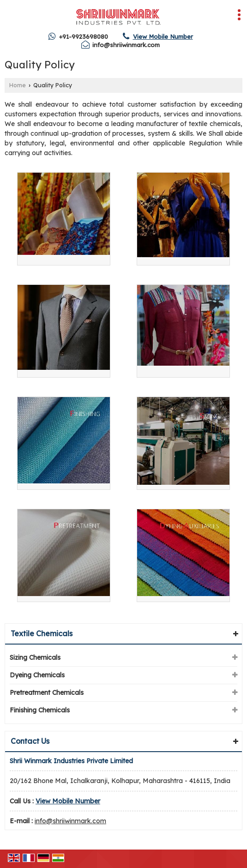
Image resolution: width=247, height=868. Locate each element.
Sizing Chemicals (35, 657)
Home (18, 85)
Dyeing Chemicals (37, 675)
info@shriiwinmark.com (126, 45)
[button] (163, 36)
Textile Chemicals (42, 633)
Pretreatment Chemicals (47, 693)
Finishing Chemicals (40, 710)
